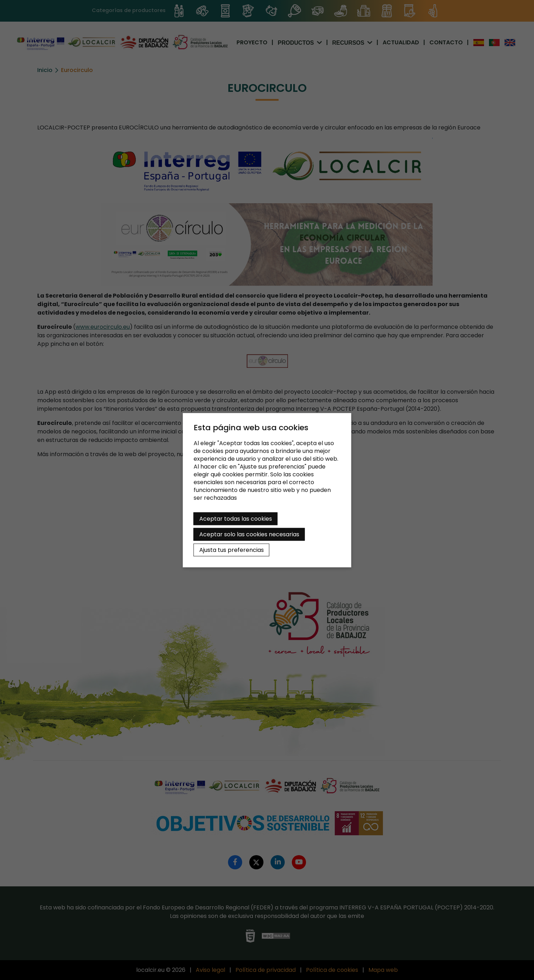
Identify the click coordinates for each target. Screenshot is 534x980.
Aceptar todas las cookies (236, 518)
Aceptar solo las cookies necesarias (249, 534)
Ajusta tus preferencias (232, 550)
